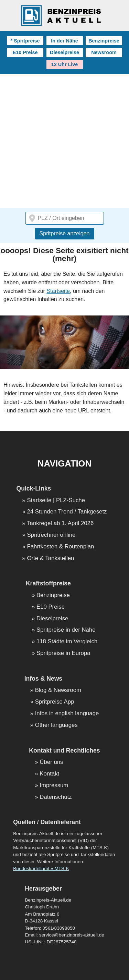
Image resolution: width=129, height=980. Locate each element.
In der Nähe (64, 41)
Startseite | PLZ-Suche (56, 501)
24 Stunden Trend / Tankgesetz (67, 512)
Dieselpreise (64, 52)
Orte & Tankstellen (51, 559)
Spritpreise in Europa (63, 653)
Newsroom (104, 52)
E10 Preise (25, 52)
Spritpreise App (55, 702)
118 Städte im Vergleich (67, 642)
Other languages (56, 725)
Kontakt (49, 774)
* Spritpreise (25, 41)
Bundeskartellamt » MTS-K (41, 869)
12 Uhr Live (65, 64)
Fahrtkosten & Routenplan (61, 547)
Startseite (58, 291)
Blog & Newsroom (58, 690)
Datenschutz (56, 797)
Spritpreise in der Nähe (66, 630)
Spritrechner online (51, 535)
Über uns (51, 762)
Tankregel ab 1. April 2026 (60, 524)
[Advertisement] (64, 142)
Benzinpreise (104, 41)
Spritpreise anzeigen (65, 233)
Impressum (54, 786)
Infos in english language (67, 714)
